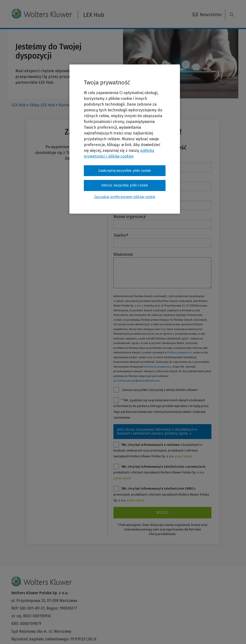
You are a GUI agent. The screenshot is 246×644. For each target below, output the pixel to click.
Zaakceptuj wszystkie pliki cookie (125, 171)
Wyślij (163, 513)
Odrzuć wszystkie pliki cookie (125, 185)
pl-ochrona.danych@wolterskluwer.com (136, 381)
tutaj (163, 329)
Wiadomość (123, 254)
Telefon (121, 235)
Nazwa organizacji (129, 217)
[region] (125, 139)
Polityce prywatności (180, 353)
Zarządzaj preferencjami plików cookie (125, 197)
